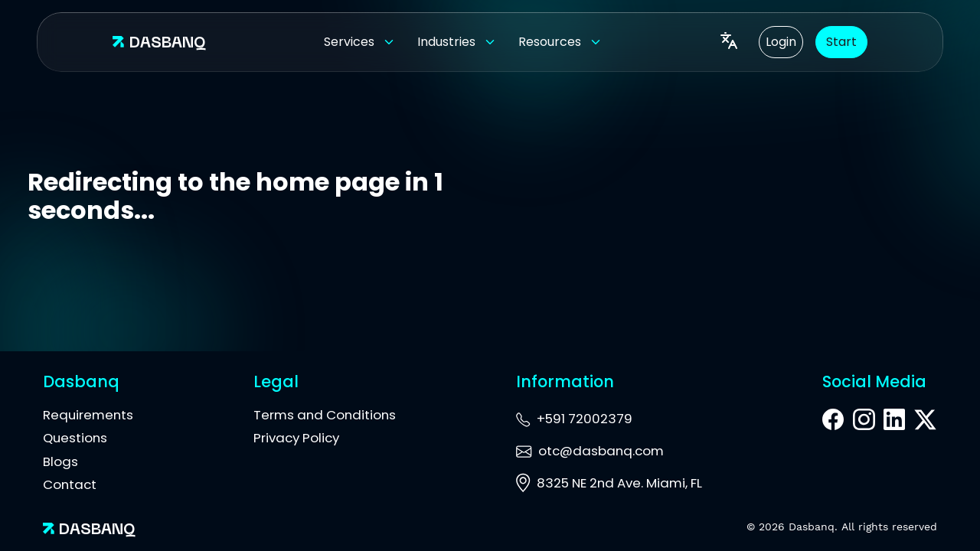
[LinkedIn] (894, 422)
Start (841, 42)
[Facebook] (833, 422)
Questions (75, 438)
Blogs (60, 461)
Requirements (88, 415)
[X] (925, 421)
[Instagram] (864, 422)
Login (781, 42)
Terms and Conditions (325, 415)
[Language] (729, 42)
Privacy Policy (296, 438)
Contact (70, 484)
